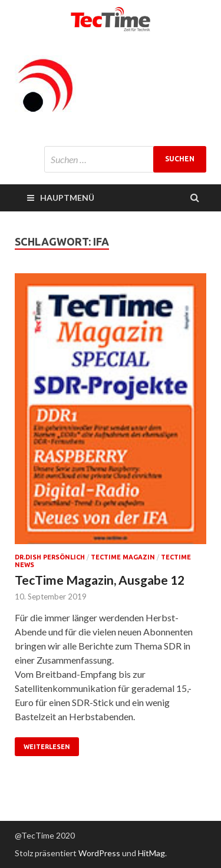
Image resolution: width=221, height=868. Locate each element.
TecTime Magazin (123, 557)
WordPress (99, 853)
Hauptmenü (67, 198)
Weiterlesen (47, 747)
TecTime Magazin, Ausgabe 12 (100, 580)
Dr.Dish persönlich (50, 557)
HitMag (151, 853)
